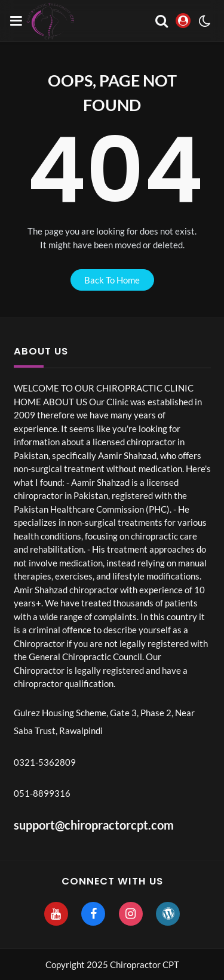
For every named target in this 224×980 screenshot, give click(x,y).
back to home (112, 280)
